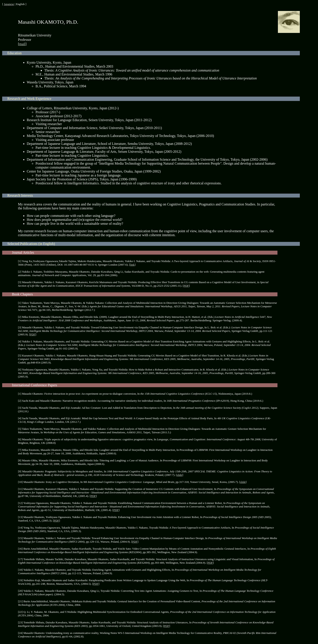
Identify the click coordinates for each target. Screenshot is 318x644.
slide (180, 475)
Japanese (9, 4)
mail (22, 44)
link (132, 265)
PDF (186, 286)
